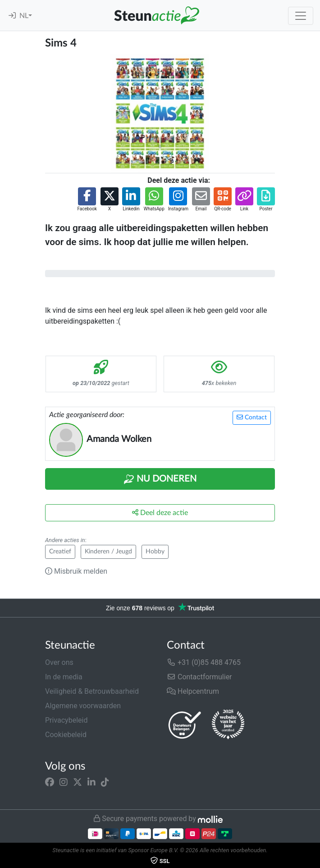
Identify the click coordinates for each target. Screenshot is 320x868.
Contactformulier (199, 677)
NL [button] (24, 16)
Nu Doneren (160, 479)
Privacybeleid (66, 720)
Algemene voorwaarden (83, 706)
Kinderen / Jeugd (108, 552)
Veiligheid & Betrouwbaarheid (92, 691)
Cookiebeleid (66, 735)
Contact (252, 417)
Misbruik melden (76, 571)
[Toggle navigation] (301, 16)
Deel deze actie (160, 513)
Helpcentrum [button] (193, 691)
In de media (64, 677)
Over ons (59, 662)
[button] (87, 200)
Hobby (155, 552)
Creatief (60, 552)
